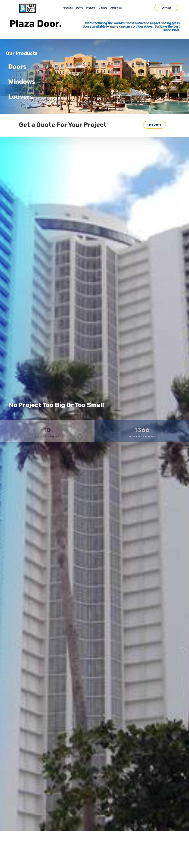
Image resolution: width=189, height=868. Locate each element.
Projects (91, 8)
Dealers (103, 8)
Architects (116, 8)
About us (68, 8)
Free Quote (154, 125)
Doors (80, 8)
